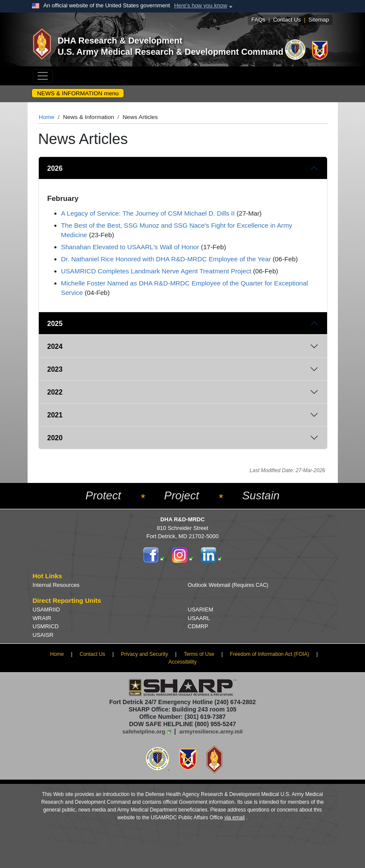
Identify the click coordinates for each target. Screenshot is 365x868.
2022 (55, 392)
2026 (55, 168)
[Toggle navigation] (43, 76)
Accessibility (182, 662)
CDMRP (198, 626)
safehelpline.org (144, 732)
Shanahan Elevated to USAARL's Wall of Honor (130, 247)
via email (235, 818)
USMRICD (46, 626)
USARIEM (201, 609)
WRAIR (42, 618)
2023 (55, 369)
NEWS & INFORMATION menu (78, 93)
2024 (55, 346)
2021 (55, 415)
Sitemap (319, 20)
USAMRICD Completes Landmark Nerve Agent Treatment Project (156, 271)
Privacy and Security (145, 654)
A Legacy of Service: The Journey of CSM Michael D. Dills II (148, 213)
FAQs (258, 20)
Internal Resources (56, 585)
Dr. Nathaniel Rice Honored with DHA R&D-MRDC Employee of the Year (166, 259)
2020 (55, 438)
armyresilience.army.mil (211, 732)
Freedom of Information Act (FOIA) (270, 654)
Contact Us (287, 20)
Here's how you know (201, 5)
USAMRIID (47, 609)
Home (47, 117)
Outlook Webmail (228, 585)
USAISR (43, 635)
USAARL (199, 618)
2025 (55, 324)
